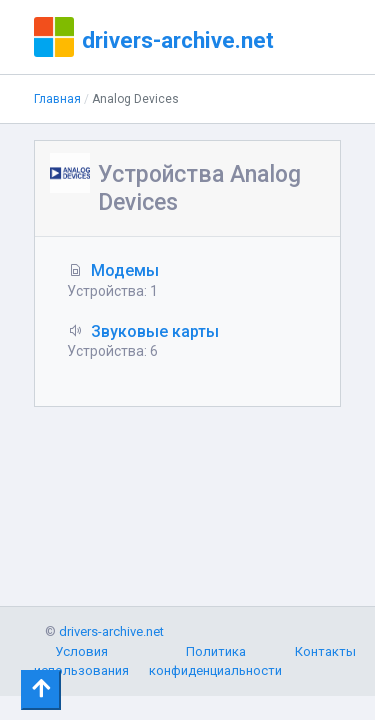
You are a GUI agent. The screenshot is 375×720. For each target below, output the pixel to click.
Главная (57, 99)
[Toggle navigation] (41, 690)
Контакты (325, 651)
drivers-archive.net (178, 40)
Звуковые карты (155, 331)
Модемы (125, 270)
